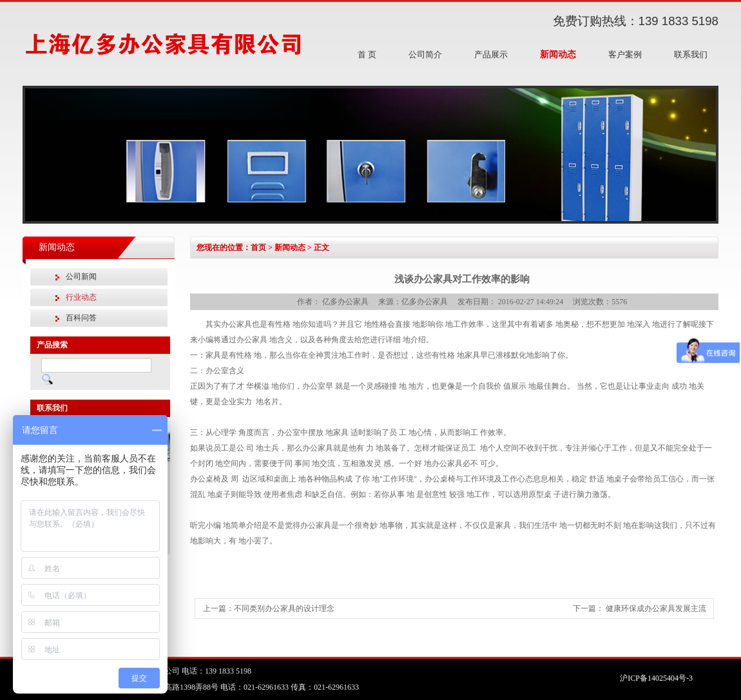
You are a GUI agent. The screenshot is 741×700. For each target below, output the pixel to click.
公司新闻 (81, 277)
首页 (258, 248)
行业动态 (81, 297)
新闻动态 (558, 54)
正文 (322, 248)
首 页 (367, 54)
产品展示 (491, 54)
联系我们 (691, 54)
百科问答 (81, 318)
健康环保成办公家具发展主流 (656, 608)
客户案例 (625, 54)
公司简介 (425, 54)
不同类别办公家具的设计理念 (284, 608)
